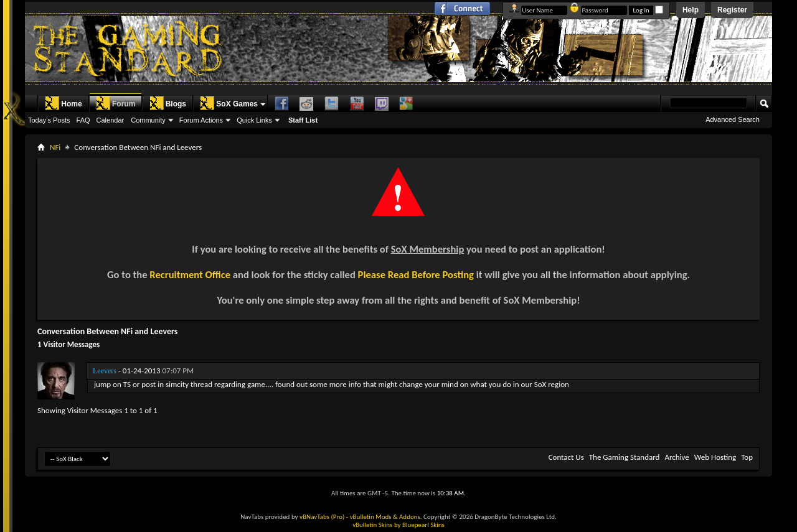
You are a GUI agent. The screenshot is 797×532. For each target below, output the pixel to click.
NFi (55, 147)
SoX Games (229, 103)
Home (63, 103)
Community (148, 120)
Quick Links (254, 120)
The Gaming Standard (625, 457)
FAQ (83, 120)
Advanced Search (733, 119)
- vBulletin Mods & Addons (383, 517)
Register (732, 10)
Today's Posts (49, 120)
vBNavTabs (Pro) (322, 517)
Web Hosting (715, 457)
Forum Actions (201, 120)
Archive (677, 457)
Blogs (168, 103)
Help (691, 10)
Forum (116, 103)
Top (747, 457)
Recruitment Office (190, 274)
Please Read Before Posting (416, 274)
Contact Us (566, 457)
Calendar (111, 120)
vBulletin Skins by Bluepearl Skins (398, 525)
